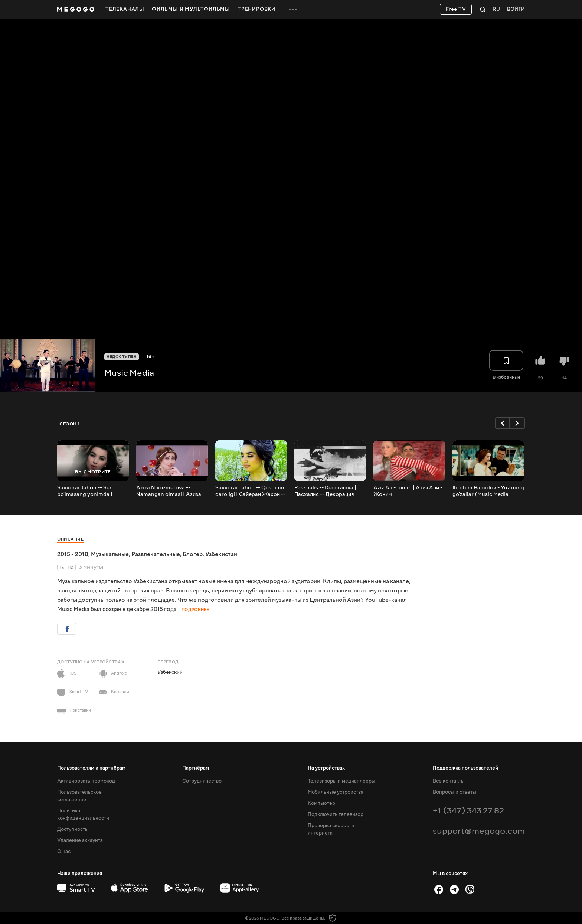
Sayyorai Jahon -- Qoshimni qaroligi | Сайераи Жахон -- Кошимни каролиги (251, 491)
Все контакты (449, 781)
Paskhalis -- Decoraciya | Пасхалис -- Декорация (325, 491)
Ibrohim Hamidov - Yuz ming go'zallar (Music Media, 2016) (488, 491)
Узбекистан (221, 554)
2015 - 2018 (73, 554)
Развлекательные (156, 554)
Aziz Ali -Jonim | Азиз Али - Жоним (408, 491)
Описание (70, 539)
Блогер (193, 554)
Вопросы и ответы (455, 792)
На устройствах (326, 768)
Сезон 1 (70, 424)
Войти (516, 9)
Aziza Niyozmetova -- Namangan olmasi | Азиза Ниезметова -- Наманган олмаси (169, 491)
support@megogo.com (479, 831)
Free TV (456, 9)
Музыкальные (110, 554)
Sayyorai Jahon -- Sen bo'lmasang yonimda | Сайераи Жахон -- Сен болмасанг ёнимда (86, 491)
